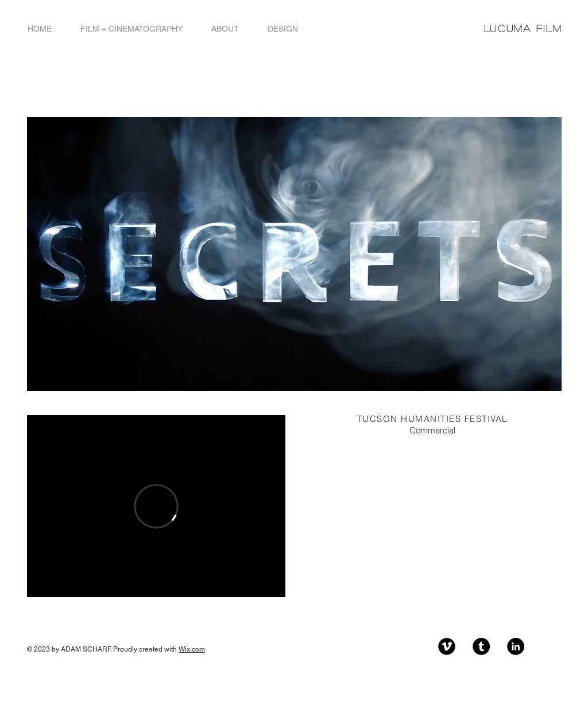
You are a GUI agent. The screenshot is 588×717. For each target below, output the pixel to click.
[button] (131, 29)
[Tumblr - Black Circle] (481, 646)
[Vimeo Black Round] (447, 646)
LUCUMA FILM (523, 28)
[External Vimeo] (156, 506)
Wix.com (192, 649)
